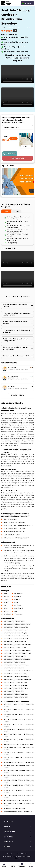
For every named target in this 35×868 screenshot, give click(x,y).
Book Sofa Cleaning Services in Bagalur (14, 662)
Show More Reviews (18, 395)
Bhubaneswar (18, 594)
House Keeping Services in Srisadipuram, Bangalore (18, 811)
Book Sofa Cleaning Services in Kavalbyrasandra (17, 659)
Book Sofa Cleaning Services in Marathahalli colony (17, 645)
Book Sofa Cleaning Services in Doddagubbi (16, 683)
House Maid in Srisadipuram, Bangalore (14, 808)
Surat (16, 611)
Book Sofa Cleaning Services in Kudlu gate (15, 633)
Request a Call (19, 158)
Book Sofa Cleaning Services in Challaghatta (16, 627)
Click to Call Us (11, 154)
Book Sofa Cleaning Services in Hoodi (14, 668)
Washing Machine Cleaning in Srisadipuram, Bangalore (19, 762)
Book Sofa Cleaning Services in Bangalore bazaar (17, 624)
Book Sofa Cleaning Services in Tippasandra (16, 685)
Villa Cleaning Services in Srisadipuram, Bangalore (17, 800)
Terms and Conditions (22, 854)
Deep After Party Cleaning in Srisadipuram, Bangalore (18, 744)
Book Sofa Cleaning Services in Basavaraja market (17, 653)
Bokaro (5, 608)
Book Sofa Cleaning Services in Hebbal (14, 621)
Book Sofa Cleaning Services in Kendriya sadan (16, 636)
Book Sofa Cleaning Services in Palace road (15, 630)
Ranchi (5, 594)
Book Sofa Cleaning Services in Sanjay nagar (16, 694)
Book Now (26, 147)
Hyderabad (18, 597)
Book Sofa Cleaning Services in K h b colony (15, 674)
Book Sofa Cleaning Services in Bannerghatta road (17, 650)
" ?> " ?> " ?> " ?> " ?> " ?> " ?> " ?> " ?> (17, 127)
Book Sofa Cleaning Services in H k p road (15, 648)
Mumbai (6, 602)
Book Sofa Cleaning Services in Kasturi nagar (16, 697)
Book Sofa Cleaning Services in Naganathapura (16, 688)
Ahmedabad (7, 614)
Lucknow (6, 611)
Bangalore (6, 597)
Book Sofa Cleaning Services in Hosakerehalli (16, 639)
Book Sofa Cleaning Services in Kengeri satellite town (18, 671)
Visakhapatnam (19, 614)
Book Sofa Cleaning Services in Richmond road (16, 665)
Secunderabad (19, 608)
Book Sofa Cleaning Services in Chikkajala (15, 656)
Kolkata (16, 602)
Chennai (6, 599)
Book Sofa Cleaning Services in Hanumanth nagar (17, 680)
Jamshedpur (18, 605)
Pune (5, 605)
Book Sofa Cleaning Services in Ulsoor (14, 691)
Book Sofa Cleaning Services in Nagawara (15, 642)
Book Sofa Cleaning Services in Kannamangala (16, 677)
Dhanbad (17, 599)
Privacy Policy (11, 854)
